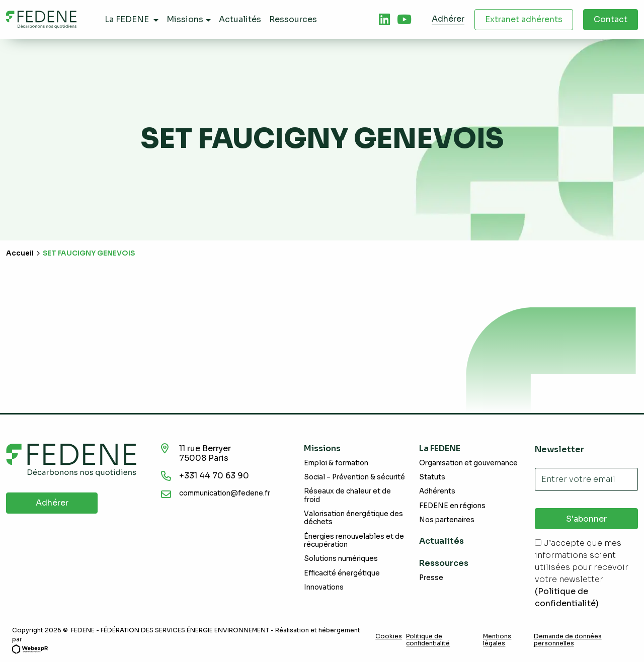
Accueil (20, 253)
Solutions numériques (341, 559)
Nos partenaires (447, 520)
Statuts (432, 477)
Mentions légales (497, 640)
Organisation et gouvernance (468, 463)
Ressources (444, 563)
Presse (431, 578)
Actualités (441, 541)
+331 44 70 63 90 (214, 476)
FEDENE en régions (452, 506)
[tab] (384, 20)
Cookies (389, 636)
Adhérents (437, 491)
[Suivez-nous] (384, 20)
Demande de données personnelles (568, 640)
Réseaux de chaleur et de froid (347, 495)
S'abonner (586, 519)
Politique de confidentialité (428, 640)
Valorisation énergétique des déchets (353, 518)
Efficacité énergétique (342, 573)
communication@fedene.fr (225, 493)
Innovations (324, 587)
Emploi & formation (336, 463)
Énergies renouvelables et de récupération (354, 541)
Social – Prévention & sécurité (354, 477)
